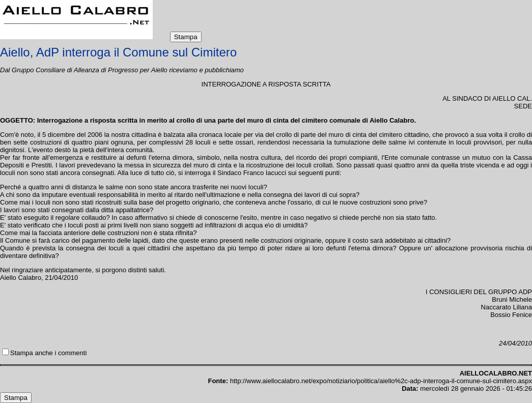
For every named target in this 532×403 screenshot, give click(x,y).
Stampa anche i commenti (48, 353)
